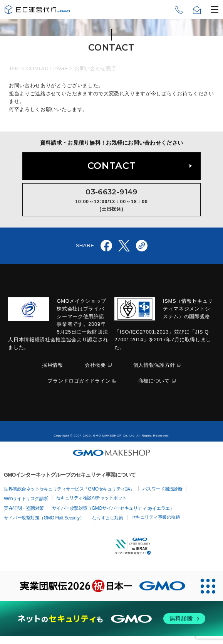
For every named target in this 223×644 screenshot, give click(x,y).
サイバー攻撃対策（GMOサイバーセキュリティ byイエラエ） (113, 508)
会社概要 (95, 365)
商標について (154, 381)
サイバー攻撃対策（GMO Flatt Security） (44, 518)
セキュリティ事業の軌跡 (156, 517)
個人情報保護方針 (154, 365)
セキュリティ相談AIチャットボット (91, 498)
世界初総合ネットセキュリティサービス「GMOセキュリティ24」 (69, 489)
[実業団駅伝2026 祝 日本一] (96, 586)
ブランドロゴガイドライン (79, 381)
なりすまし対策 (108, 518)
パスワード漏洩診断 (163, 489)
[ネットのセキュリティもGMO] (111, 619)
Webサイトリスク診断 (26, 499)
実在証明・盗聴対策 (24, 508)
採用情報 (53, 365)
